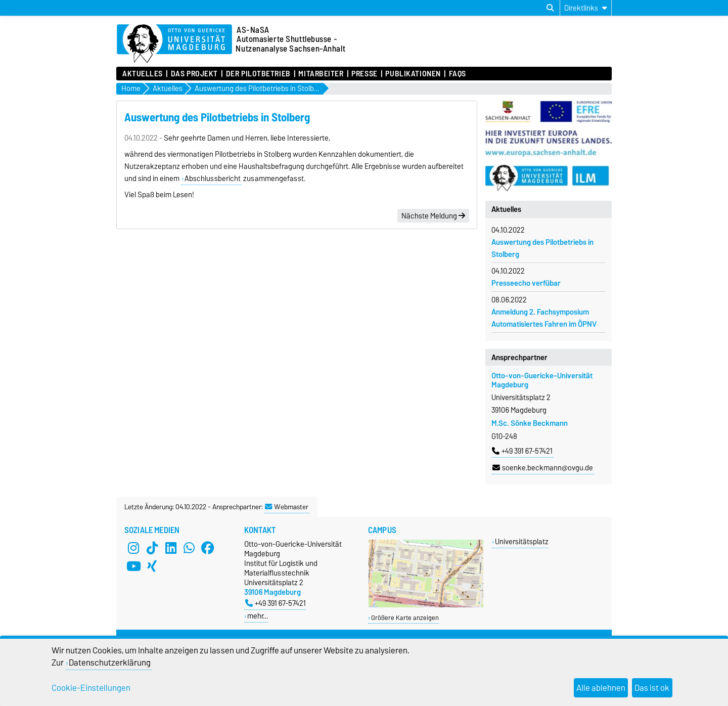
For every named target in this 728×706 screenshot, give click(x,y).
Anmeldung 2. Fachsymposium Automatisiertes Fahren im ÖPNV (544, 318)
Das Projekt (194, 74)
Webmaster (287, 507)
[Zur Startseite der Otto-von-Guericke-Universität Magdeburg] (174, 44)
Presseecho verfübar (526, 283)
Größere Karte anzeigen (405, 618)
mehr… (258, 616)
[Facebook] (208, 548)
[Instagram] (133, 548)
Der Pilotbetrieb (258, 74)
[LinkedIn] (171, 548)
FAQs (458, 74)
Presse (364, 74)
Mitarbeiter (321, 74)
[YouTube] (133, 566)
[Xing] (152, 566)
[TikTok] (152, 548)
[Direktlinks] (586, 8)
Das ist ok (652, 688)
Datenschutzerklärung (110, 663)
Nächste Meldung (433, 216)
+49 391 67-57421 (522, 451)
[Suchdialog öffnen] (550, 8)
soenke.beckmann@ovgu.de (543, 468)
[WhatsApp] (189, 548)
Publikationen (413, 74)
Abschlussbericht (213, 179)
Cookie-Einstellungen (91, 688)
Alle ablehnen (601, 688)
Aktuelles (143, 74)
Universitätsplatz (522, 541)
